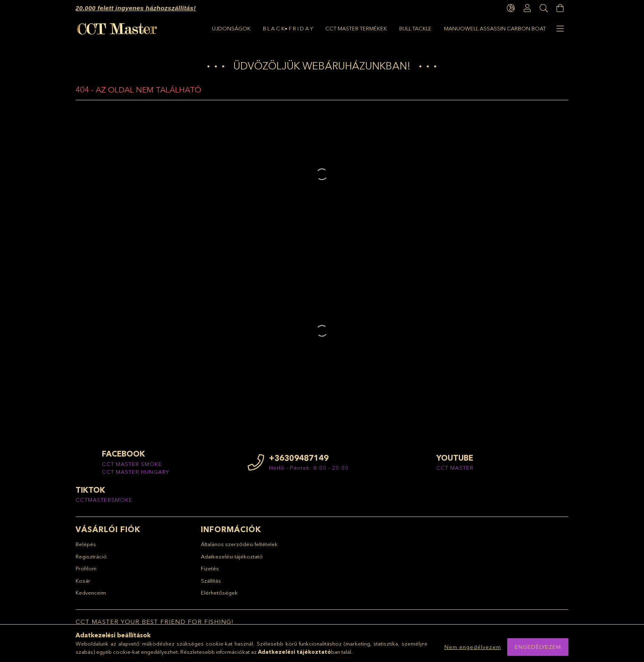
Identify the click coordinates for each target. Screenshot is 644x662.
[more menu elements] (560, 29)
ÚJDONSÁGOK (231, 28)
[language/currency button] (511, 8)
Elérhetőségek (219, 593)
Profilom (86, 568)
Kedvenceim (91, 593)
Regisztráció (91, 556)
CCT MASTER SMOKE (132, 464)
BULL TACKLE (415, 28)
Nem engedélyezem (473, 647)
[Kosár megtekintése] (560, 8)
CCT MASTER (455, 468)
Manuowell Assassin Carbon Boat (495, 28)
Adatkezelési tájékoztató (232, 556)
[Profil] (527, 8)
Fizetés (210, 568)
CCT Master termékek (356, 28)
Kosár (83, 581)
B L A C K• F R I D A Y (288, 28)
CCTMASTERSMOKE (104, 500)
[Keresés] (544, 8)
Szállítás (211, 581)
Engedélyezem (538, 647)
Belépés (86, 544)
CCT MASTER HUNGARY (136, 472)
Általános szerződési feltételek (239, 544)
